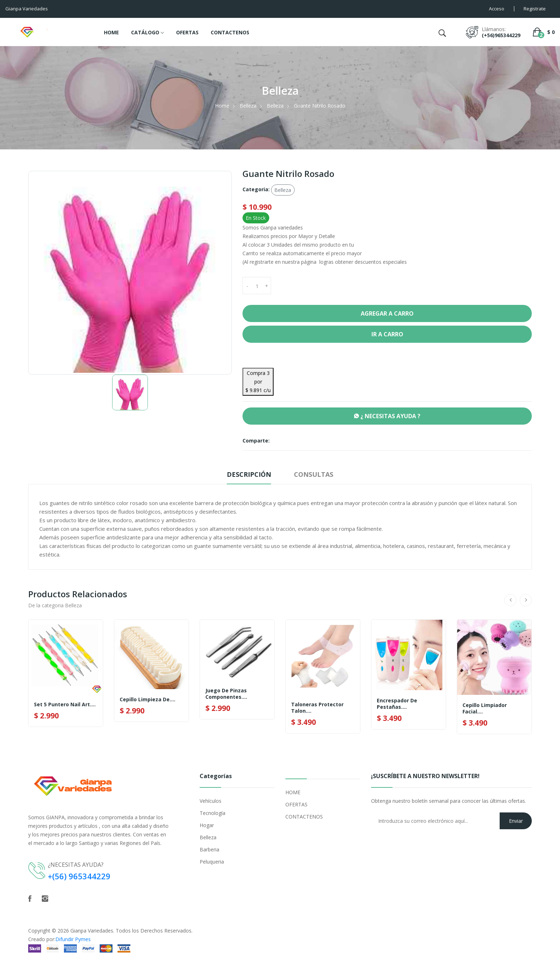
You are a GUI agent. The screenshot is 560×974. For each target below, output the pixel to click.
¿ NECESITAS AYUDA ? (387, 416)
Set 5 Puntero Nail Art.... (65, 704)
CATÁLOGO (147, 33)
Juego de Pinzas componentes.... (226, 694)
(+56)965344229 (501, 35)
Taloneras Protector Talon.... (317, 708)
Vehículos (211, 801)
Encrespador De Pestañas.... (397, 704)
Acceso (497, 9)
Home (222, 106)
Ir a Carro (387, 334)
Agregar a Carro (387, 313)
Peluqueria (212, 862)
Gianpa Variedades (92, 931)
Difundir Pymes (73, 939)
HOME (111, 32)
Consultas (314, 474)
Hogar (207, 825)
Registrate (535, 9)
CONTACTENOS (230, 32)
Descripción (249, 474)
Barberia (209, 849)
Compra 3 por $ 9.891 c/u (258, 382)
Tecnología (212, 813)
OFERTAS (187, 32)
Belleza (248, 106)
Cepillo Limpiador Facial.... (485, 708)
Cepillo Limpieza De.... (147, 699)
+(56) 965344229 (79, 876)
